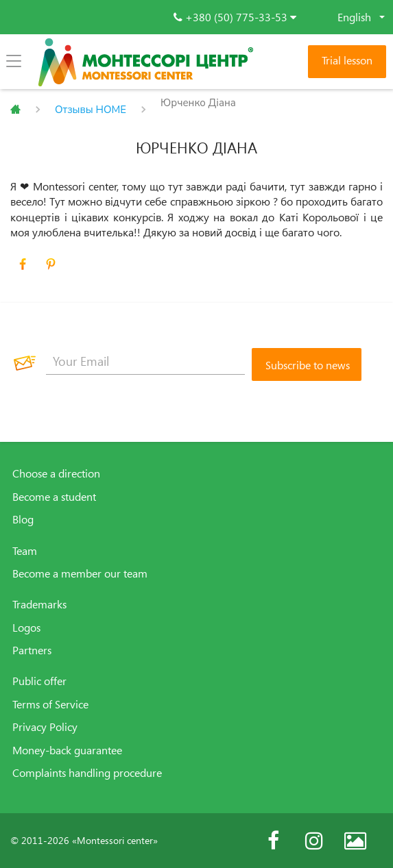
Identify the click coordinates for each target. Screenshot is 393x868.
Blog (23, 519)
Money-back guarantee (67, 750)
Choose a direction (56, 473)
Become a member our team (80, 573)
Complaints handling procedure (87, 773)
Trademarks (39, 604)
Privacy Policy (45, 727)
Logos (26, 628)
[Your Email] (145, 361)
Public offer (39, 681)
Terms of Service (50, 704)
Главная (15, 110)
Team (25, 551)
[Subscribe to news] (307, 364)
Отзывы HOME (91, 110)
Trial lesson (347, 60)
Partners (32, 650)
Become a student (54, 497)
